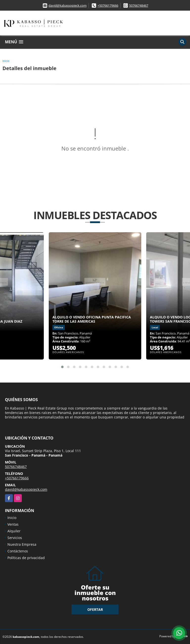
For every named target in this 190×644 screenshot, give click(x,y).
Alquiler (14, 531)
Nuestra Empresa (22, 544)
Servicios (15, 538)
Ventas (13, 524)
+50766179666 (108, 5)
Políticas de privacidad (26, 558)
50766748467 (139, 5)
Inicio (6, 61)
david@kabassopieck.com (68, 5)
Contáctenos (18, 551)
